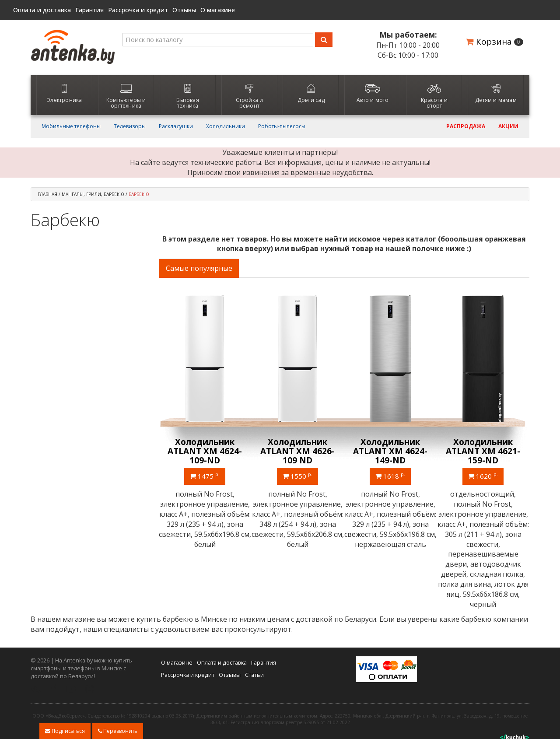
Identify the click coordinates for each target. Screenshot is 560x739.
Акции (508, 126)
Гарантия (89, 10)
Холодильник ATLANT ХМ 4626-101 (297, 451)
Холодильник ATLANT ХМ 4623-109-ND (390, 451)
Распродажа (466, 126)
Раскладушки (176, 126)
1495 (483, 476)
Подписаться (65, 731)
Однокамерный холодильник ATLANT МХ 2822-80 (205, 451)
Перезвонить (118, 731)
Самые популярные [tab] (199, 268)
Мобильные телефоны (71, 126)
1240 (297, 476)
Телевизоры (130, 126)
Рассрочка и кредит (138, 10)
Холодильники (226, 126)
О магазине (218, 10)
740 (205, 476)
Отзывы (184, 10)
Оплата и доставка (42, 10)
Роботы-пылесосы (282, 126)
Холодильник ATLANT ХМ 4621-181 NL (483, 451)
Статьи (254, 655)
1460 (390, 476)
